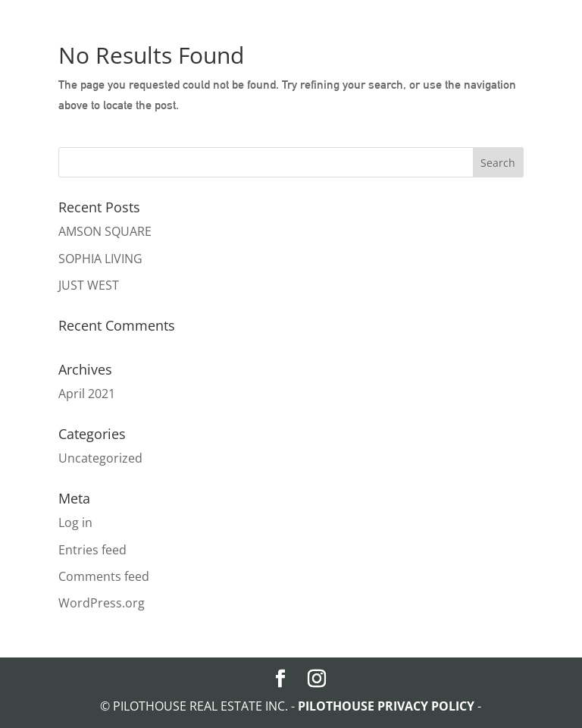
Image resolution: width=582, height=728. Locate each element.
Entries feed (92, 550)
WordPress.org (102, 603)
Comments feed (104, 576)
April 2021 (87, 394)
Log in (75, 522)
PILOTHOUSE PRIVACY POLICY (388, 706)
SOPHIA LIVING (100, 259)
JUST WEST (89, 285)
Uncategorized (100, 458)
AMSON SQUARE (105, 231)
